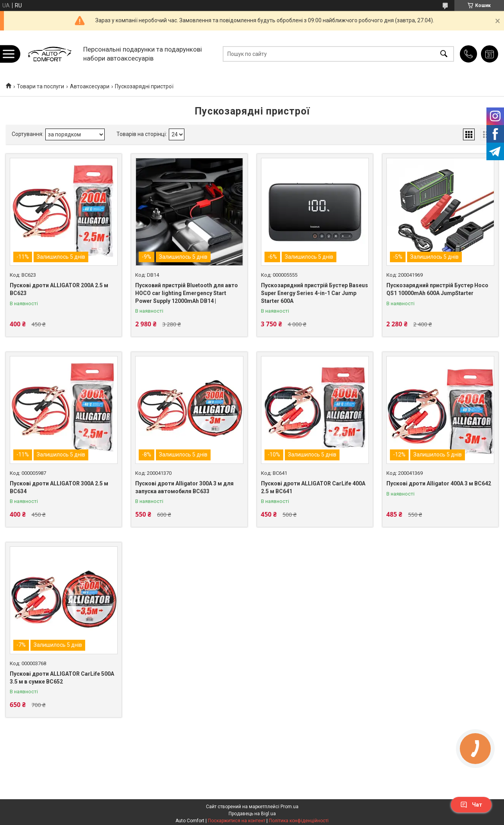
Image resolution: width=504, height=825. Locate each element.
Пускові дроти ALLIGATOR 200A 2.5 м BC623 (59, 289)
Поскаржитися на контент (237, 821)
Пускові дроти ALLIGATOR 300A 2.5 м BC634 (59, 487)
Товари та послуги (40, 86)
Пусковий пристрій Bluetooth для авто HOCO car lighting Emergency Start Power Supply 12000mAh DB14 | (187, 293)
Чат (471, 805)
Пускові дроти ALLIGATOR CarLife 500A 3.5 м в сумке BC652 (62, 678)
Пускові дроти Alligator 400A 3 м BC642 (439, 483)
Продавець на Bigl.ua (252, 814)
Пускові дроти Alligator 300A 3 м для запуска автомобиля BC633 (184, 487)
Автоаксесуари (90, 86)
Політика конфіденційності (299, 821)
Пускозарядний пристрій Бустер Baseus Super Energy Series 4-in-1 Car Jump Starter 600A (315, 293)
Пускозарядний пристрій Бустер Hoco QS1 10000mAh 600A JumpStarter (437, 289)
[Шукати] (444, 54)
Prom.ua (290, 807)
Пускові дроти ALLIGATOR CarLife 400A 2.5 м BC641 (313, 487)
